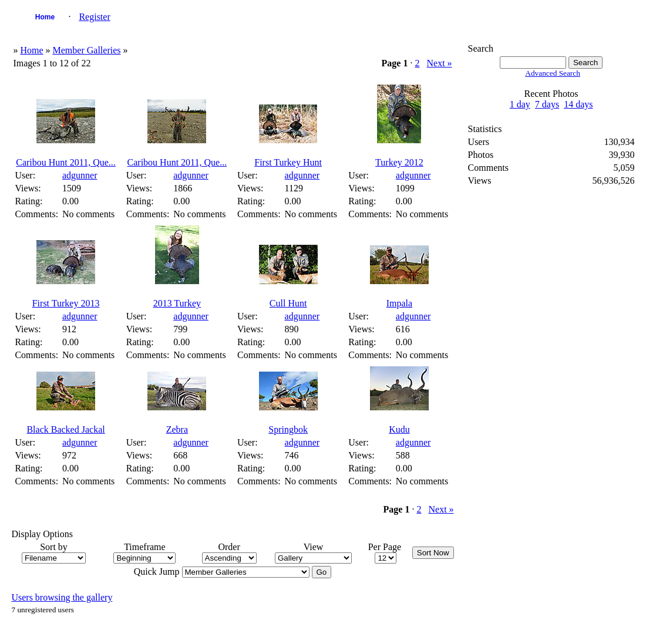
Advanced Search (553, 73)
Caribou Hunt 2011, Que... (66, 162)
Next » (439, 63)
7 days (547, 104)
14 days (578, 104)
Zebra (177, 429)
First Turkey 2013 (66, 303)
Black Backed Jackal (65, 429)
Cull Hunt (288, 303)
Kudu (399, 429)
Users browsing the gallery (62, 597)
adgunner (80, 175)
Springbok (288, 429)
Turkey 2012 (399, 162)
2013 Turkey (177, 303)
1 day (520, 104)
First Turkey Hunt (288, 162)
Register (94, 17)
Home (45, 17)
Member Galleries (87, 50)
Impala (399, 303)
